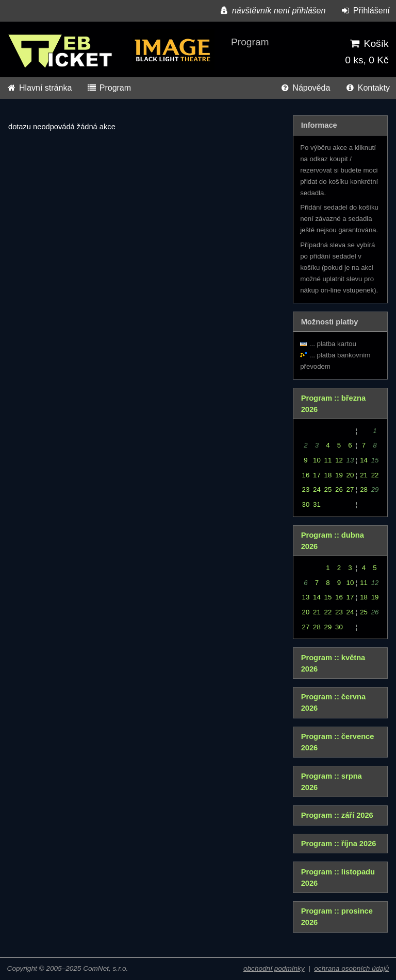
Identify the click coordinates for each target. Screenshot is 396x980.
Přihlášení (365, 11)
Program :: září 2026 (337, 815)
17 (317, 475)
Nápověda (305, 88)
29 (328, 627)
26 (339, 489)
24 (317, 489)
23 (306, 489)
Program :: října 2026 (339, 844)
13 (306, 597)
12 (339, 460)
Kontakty (367, 88)
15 (328, 597)
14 (364, 460)
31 (317, 504)
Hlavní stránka (39, 88)
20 (350, 475)
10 (317, 460)
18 (328, 475)
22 (375, 475)
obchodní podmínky (274, 968)
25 (328, 489)
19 (339, 475)
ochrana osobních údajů (351, 968)
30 (306, 504)
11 (328, 460)
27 (350, 489)
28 (364, 489)
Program (109, 88)
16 (306, 475)
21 (364, 475)
